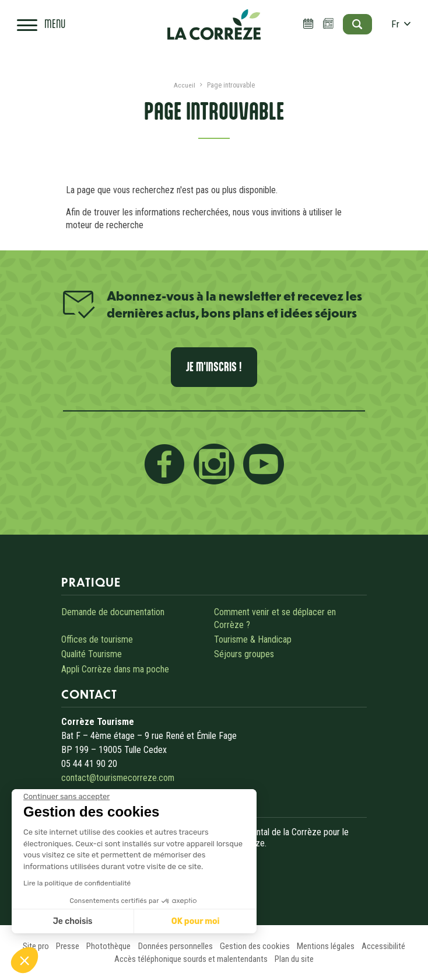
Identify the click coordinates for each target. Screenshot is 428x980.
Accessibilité (392, 946)
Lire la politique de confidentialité (77, 883)
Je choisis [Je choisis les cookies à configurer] (73, 921)
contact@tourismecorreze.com (118, 778)
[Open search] (352, 26)
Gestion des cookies (257, 946)
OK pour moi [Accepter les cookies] (196, 921)
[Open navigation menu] (43, 26)
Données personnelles (175, 946)
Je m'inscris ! (214, 367)
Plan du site (296, 959)
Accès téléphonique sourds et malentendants (190, 959)
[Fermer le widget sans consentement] (66, 797)
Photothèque (106, 946)
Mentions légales (331, 946)
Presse (62, 946)
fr (398, 26)
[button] (24, 960)
